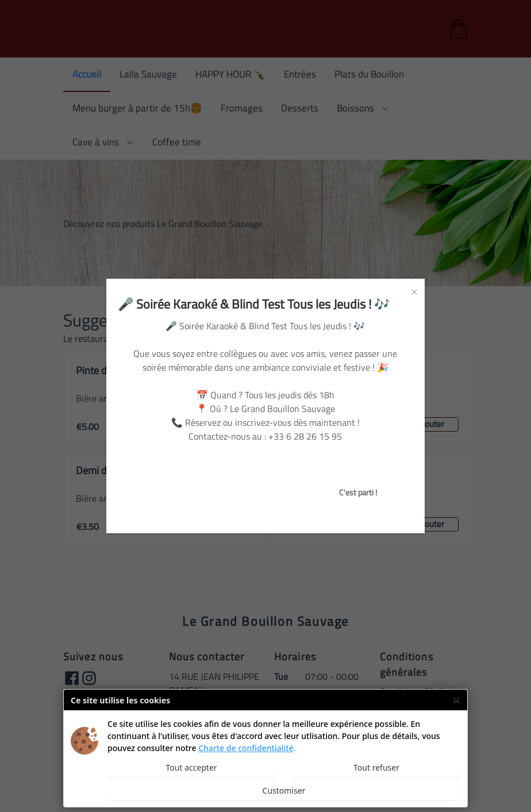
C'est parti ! (358, 492)
